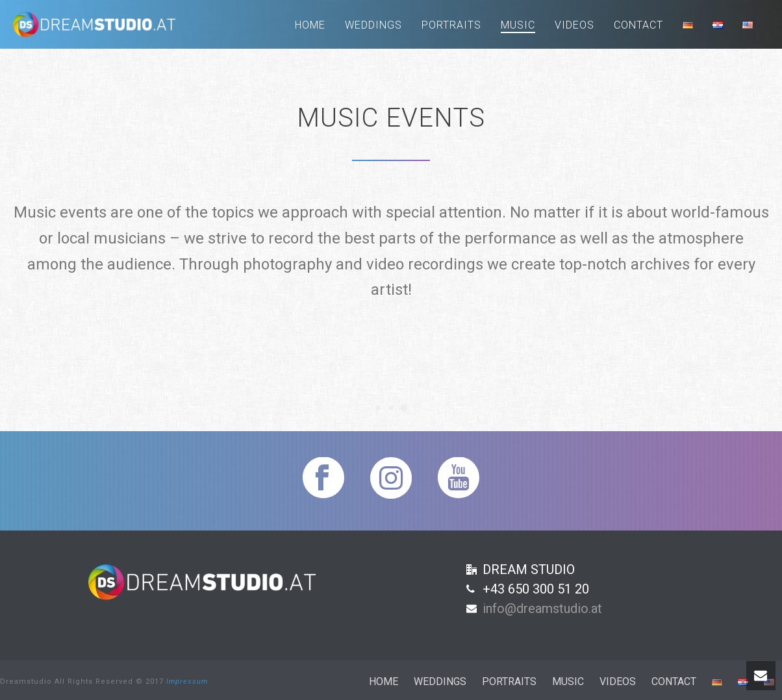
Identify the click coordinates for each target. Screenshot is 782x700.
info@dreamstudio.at (542, 608)
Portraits (451, 25)
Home (310, 25)
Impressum (187, 681)
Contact (638, 25)
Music (518, 25)
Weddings (373, 25)
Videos (574, 25)
